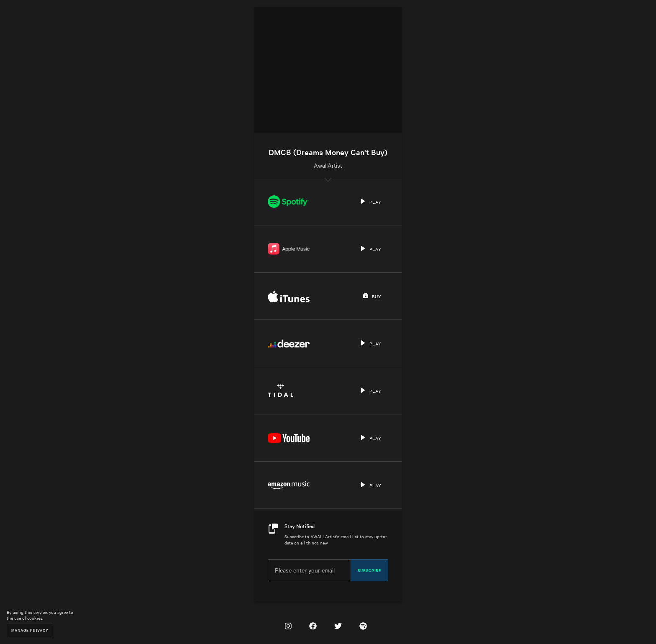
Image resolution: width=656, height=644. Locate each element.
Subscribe (369, 570)
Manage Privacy (30, 630)
